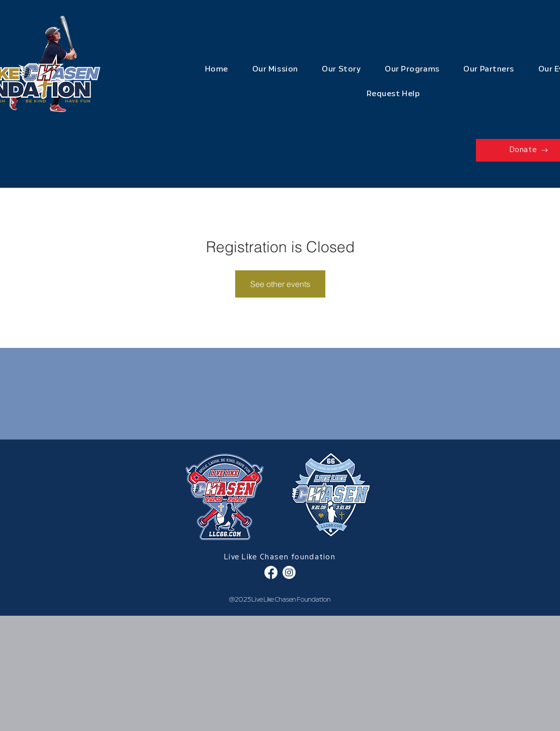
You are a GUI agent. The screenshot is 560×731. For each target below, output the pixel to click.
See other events (280, 284)
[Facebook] (271, 572)
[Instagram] (289, 572)
